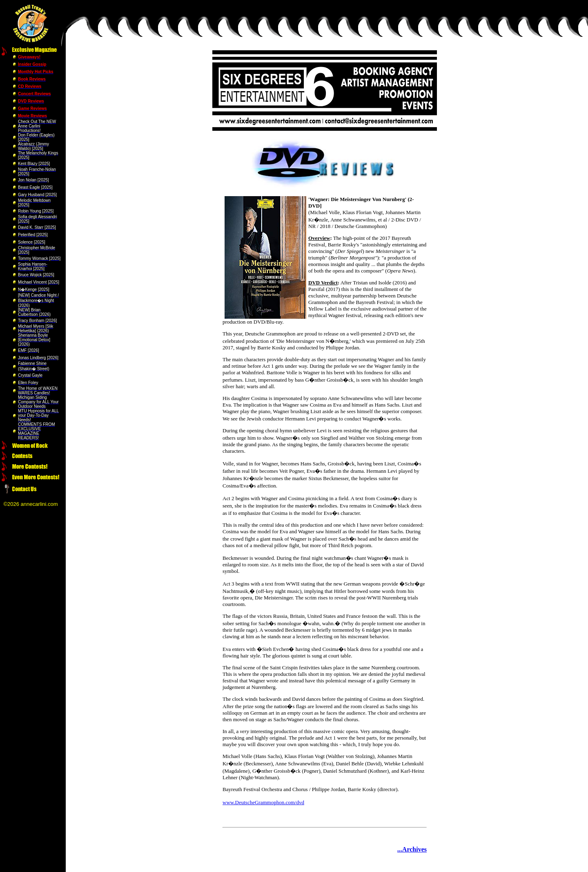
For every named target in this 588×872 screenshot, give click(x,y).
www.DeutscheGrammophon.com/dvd (263, 802)
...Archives (412, 849)
